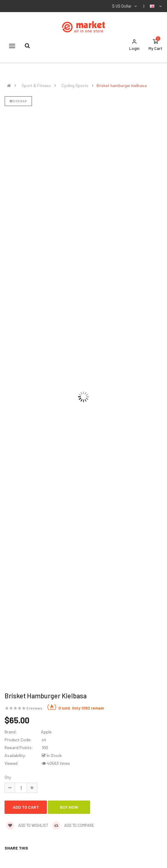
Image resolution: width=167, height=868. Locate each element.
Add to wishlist (27, 825)
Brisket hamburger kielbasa (122, 86)
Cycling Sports (75, 86)
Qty (8, 777)
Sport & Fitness (36, 86)
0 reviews (34, 708)
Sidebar (18, 101)
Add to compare (73, 825)
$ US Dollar (125, 6)
